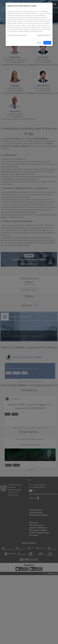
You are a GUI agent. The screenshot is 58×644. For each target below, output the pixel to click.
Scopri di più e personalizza (17, 35)
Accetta (47, 43)
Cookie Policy (38, 31)
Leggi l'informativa (44, 35)
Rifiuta (39, 43)
